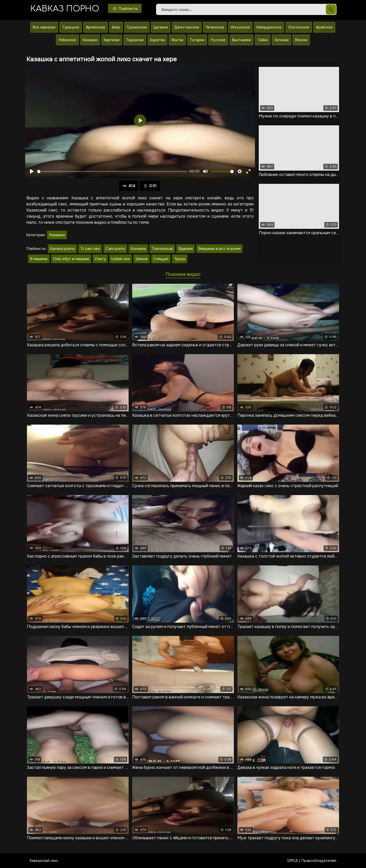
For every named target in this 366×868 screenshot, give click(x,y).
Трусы (180, 259)
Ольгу (100, 259)
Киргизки (112, 40)
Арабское (324, 27)
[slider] (112, 171)
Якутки (177, 40)
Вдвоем (186, 249)
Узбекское (67, 40)
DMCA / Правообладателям (312, 861)
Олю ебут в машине (71, 259)
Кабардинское (269, 27)
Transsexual (162, 249)
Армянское (96, 27)
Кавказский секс (44, 861)
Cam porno (115, 249)
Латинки (281, 40)
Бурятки (157, 40)
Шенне (142, 259)
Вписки (301, 40)
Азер (116, 27)
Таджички (135, 40)
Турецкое (71, 27)
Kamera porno (62, 249)
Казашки (90, 40)
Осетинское (299, 27)
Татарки (197, 40)
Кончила (138, 249)
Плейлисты (125, 8)
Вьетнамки (241, 40)
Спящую (161, 259)
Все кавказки (44, 27)
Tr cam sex (90, 249)
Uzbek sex (121, 259)
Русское (218, 40)
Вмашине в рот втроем (219, 249)
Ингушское (240, 27)
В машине (39, 259)
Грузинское (137, 27)
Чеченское (215, 27)
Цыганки (161, 27)
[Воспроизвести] (32, 171)
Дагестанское (187, 27)
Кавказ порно (65, 9)
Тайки (263, 40)
